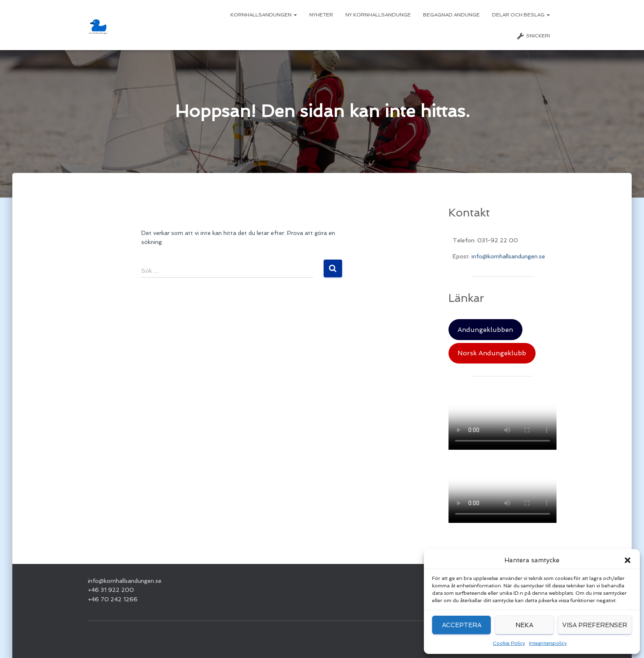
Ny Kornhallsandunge (378, 15)
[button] (628, 560)
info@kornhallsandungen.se (508, 256)
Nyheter (321, 15)
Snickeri (533, 36)
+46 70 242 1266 (113, 599)
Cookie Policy (509, 643)
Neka (524, 625)
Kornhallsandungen (264, 15)
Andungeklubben (485, 330)
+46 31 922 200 (111, 590)
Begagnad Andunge (451, 15)
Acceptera (462, 625)
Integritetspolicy (548, 643)
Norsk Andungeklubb (492, 353)
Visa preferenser (595, 625)
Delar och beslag (521, 15)
